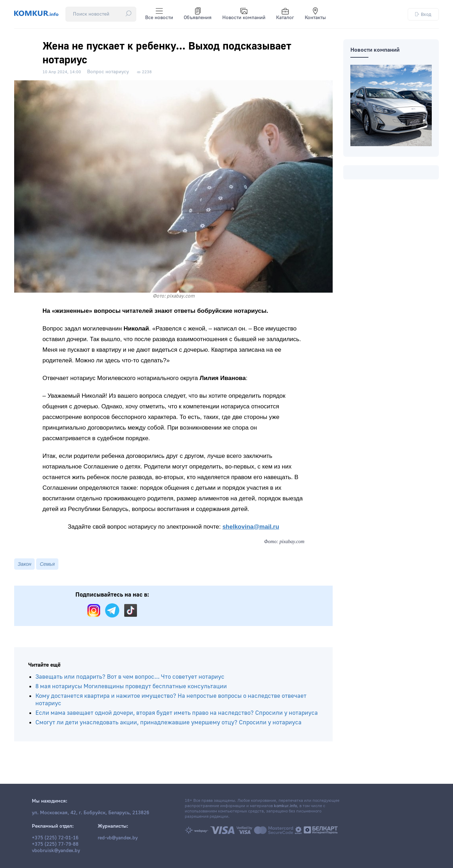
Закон (24, 564)
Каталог (285, 14)
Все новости (159, 14)
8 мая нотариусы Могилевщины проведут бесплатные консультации (131, 686)
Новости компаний (244, 14)
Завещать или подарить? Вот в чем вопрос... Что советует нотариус (130, 677)
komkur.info (285, 806)
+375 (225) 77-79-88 (55, 844)
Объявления (198, 14)
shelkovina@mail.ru (251, 527)
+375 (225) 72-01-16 (55, 838)
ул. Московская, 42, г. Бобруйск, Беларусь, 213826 (91, 813)
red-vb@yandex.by (118, 838)
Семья (47, 564)
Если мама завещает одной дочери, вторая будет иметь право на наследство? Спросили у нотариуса (177, 713)
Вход (423, 14)
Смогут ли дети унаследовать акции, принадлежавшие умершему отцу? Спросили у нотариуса (168, 722)
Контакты (315, 14)
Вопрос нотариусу (108, 72)
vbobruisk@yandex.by (56, 851)
